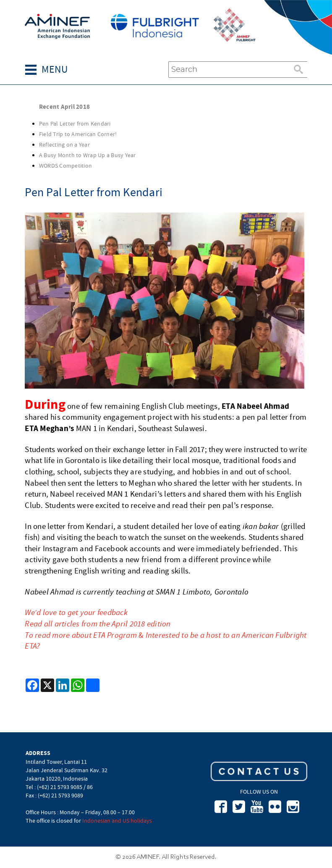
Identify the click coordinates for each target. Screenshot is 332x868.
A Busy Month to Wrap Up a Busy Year (88, 155)
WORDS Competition (65, 166)
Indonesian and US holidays (117, 821)
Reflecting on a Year (64, 145)
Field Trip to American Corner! (78, 134)
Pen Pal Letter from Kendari (75, 124)
